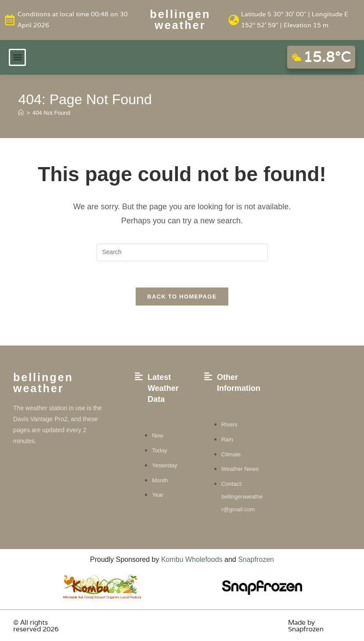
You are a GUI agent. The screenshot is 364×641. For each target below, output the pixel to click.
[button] (17, 57)
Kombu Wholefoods (192, 559)
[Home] (21, 113)
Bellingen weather (180, 20)
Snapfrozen (256, 559)
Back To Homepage (182, 297)
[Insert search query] (182, 252)
